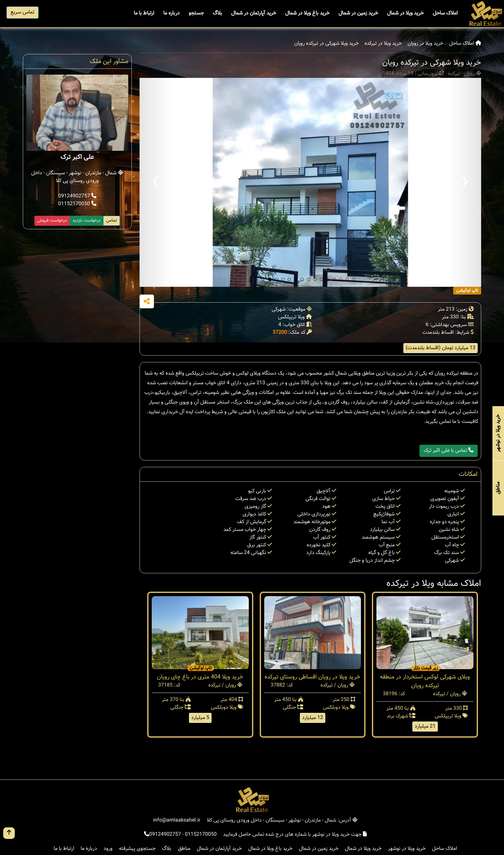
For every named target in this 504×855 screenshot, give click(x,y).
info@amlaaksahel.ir (177, 820)
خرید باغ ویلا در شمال (307, 13)
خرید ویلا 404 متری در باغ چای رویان (200, 677)
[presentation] (156, 182)
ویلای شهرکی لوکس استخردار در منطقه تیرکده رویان (425, 682)
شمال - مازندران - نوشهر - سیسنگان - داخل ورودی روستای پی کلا (77, 177)
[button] (270, 279)
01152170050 (77, 204)
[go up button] (9, 833)
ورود (108, 849)
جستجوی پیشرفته (137, 849)
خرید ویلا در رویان (425, 44)
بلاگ (217, 13)
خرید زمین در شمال (358, 13)
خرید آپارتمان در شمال (254, 13)
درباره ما (171, 13)
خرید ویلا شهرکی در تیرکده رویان (326, 44)
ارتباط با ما (144, 13)
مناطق (184, 849)
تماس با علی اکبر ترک (449, 451)
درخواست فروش (52, 221)
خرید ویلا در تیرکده (383, 44)
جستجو (196, 13)
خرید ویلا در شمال (405, 13)
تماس (112, 221)
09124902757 (77, 196)
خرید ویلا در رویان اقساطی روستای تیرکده (312, 677)
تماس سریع (22, 12)
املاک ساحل (445, 13)
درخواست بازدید (86, 221)
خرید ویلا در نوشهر (407, 849)
